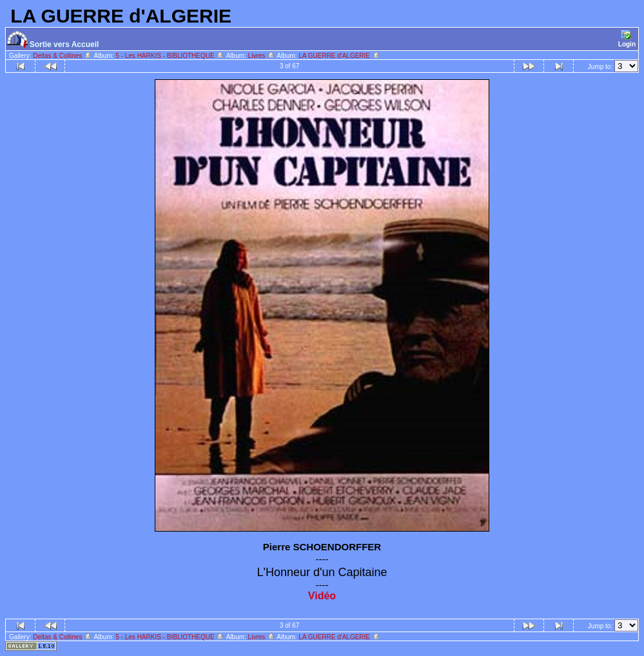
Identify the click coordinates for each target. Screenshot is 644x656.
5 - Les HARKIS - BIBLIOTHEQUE (170, 56)
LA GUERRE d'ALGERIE (339, 56)
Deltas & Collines (63, 56)
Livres (262, 56)
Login (627, 39)
